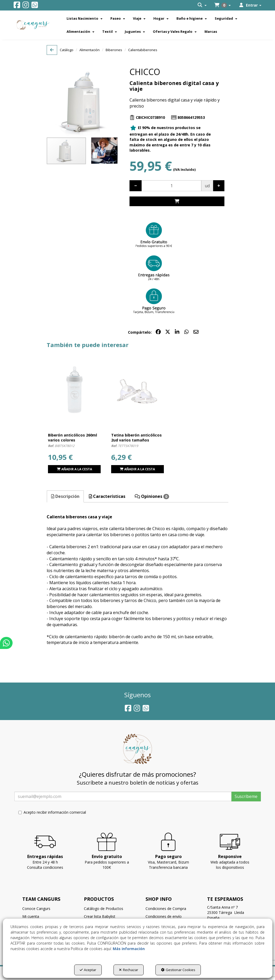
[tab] (66, 496)
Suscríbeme (246, 796)
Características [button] (107, 496)
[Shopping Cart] (177, 201)
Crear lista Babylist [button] (100, 916)
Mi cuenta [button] (31, 916)
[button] (17, 6)
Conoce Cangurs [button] (36, 909)
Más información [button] (129, 949)
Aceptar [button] (88, 970)
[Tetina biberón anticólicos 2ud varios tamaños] (137, 390)
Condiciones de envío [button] (164, 916)
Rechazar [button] (129, 970)
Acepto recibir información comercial (52, 812)
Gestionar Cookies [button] (178, 970)
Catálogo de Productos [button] (104, 909)
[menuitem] (202, 5)
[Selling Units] (171, 186)
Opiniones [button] (152, 496)
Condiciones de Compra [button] (166, 909)
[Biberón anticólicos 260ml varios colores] (74, 390)
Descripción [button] (65, 496)
